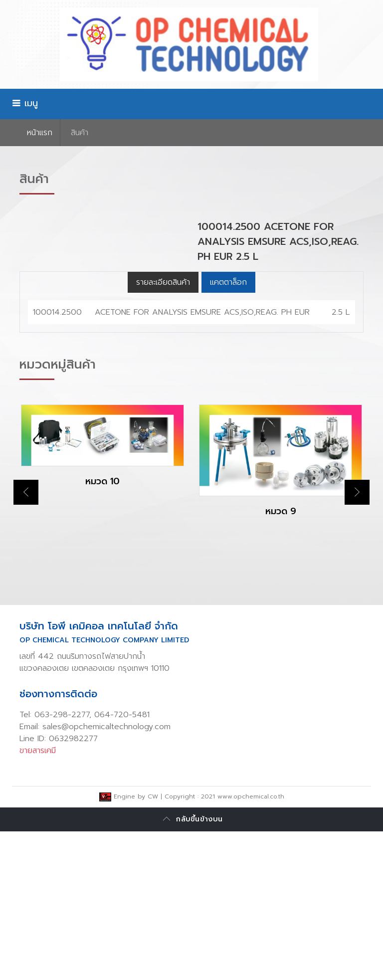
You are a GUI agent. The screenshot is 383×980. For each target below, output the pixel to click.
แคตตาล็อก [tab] (228, 431)
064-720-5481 (122, 863)
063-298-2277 (62, 863)
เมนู (25, 103)
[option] (102, 603)
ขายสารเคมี (38, 899)
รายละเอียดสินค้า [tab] (163, 431)
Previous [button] (26, 641)
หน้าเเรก (40, 133)
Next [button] (357, 641)
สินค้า (80, 133)
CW (153, 945)
